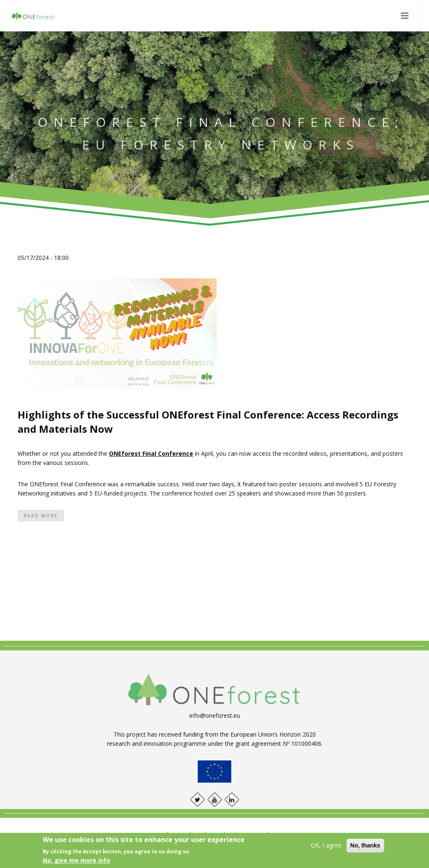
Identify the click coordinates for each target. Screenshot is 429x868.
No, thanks (365, 845)
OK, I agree (326, 845)
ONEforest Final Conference (151, 453)
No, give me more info (76, 860)
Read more (41, 515)
